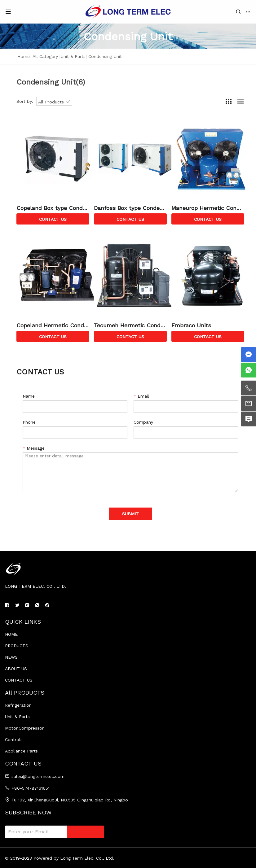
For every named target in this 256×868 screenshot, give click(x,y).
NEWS (11, 657)
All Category (45, 56)
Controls (14, 739)
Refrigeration (18, 705)
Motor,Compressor (24, 728)
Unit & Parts (73, 56)
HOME (11, 634)
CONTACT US (19, 680)
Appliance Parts (21, 751)
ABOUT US (16, 669)
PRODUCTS (17, 646)
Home (24, 56)
